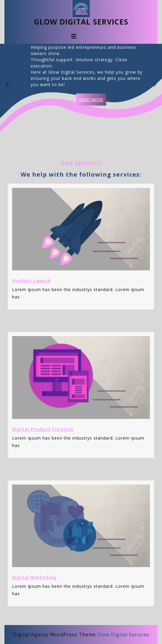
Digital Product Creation (43, 429)
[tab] (74, 36)
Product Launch (31, 281)
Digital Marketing (34, 578)
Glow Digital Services (81, 22)
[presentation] (7, 85)
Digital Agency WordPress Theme (54, 635)
